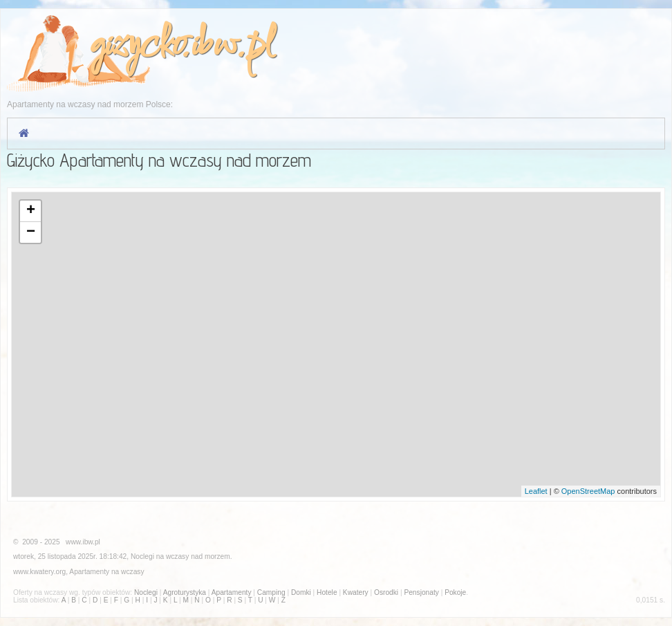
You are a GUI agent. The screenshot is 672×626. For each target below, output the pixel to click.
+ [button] (31, 211)
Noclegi (142, 556)
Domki (301, 592)
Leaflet (536, 491)
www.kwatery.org (39, 572)
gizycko (136, 46)
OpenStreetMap (588, 491)
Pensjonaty (421, 592)
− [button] (31, 232)
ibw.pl (232, 46)
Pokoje (455, 592)
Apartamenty (89, 572)
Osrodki (386, 592)
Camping (271, 592)
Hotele (327, 592)
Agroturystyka (185, 592)
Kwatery (356, 592)
